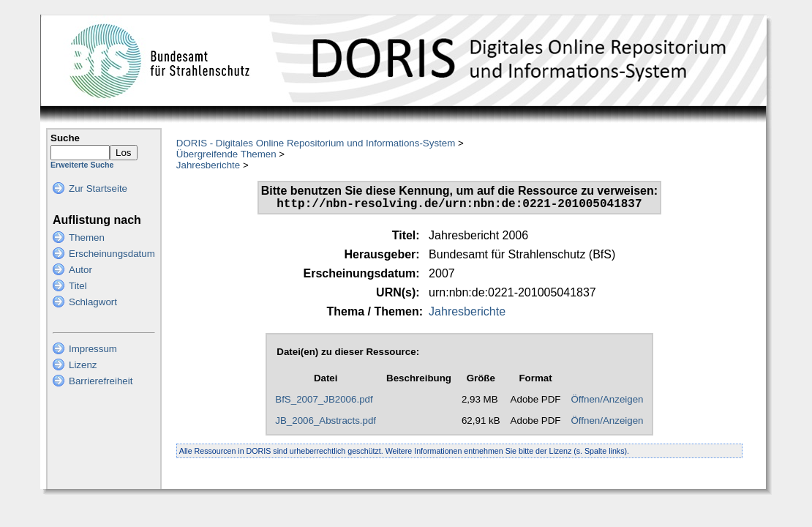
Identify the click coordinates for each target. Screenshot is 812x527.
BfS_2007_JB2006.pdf (324, 402)
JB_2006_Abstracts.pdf (326, 423)
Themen (87, 238)
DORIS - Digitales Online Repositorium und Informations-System (316, 143)
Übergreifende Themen (226, 154)
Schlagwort (93, 302)
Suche (65, 138)
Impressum (93, 349)
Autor (80, 270)
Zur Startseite (98, 188)
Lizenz (83, 365)
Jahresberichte (208, 165)
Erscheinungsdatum (112, 254)
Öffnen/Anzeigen (607, 402)
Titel (78, 286)
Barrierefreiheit (101, 381)
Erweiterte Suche (82, 165)
